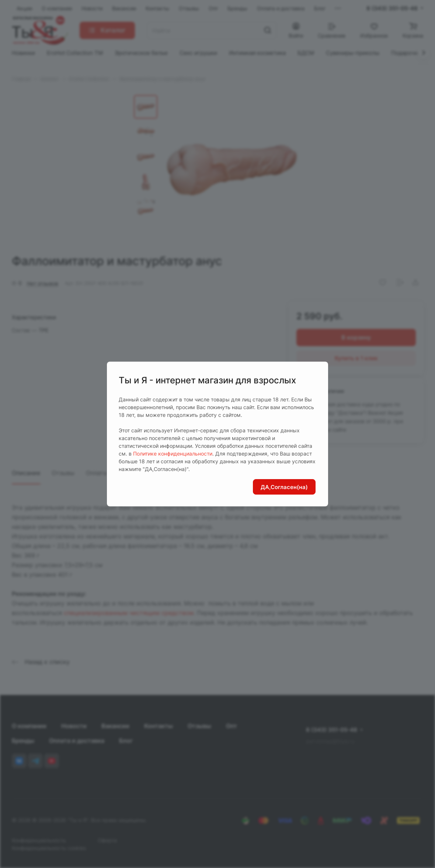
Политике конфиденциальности (173, 454)
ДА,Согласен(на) (284, 487)
